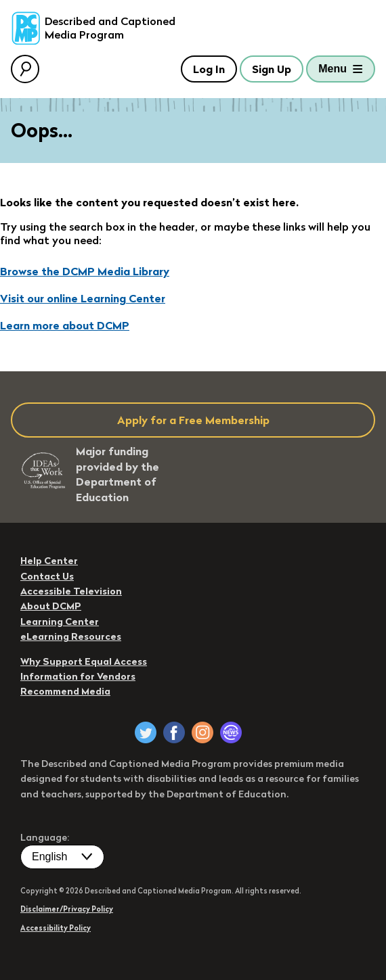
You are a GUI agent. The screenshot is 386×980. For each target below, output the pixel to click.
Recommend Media (65, 691)
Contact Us (47, 576)
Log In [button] (209, 69)
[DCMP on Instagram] (202, 732)
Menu (333, 69)
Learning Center (60, 622)
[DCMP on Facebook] (174, 732)
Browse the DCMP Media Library (85, 271)
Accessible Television (71, 591)
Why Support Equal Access (84, 661)
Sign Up (272, 69)
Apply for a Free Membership (193, 420)
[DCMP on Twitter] (146, 732)
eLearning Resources (71, 636)
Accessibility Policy (56, 928)
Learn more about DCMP (65, 325)
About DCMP (51, 606)
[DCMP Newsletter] (231, 732)
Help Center (49, 561)
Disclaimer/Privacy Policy (67, 909)
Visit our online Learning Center (83, 298)
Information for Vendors (78, 676)
